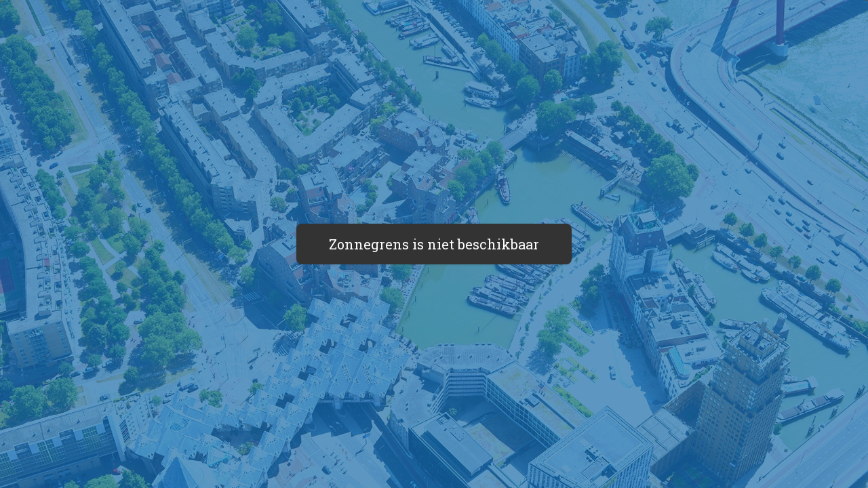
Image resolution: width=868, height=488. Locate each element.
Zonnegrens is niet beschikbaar (434, 244)
